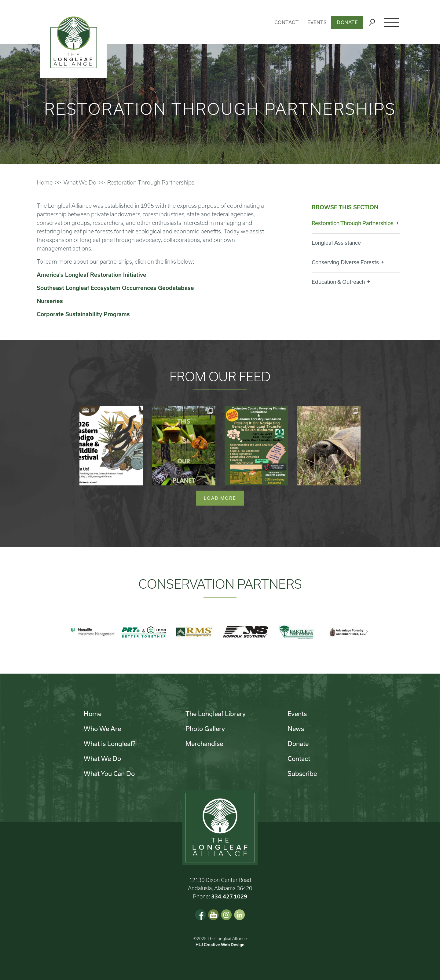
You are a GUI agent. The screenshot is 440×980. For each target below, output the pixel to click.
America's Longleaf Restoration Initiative (92, 275)
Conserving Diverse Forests (345, 262)
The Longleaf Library (216, 714)
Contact (287, 22)
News (296, 729)
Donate (347, 22)
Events (317, 22)
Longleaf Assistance (336, 243)
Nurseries (50, 301)
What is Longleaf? (110, 744)
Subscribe (302, 773)
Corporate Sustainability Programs (83, 314)
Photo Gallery (205, 729)
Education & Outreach (338, 282)
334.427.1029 (229, 896)
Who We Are (102, 729)
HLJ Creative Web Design (220, 945)
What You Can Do (109, 773)
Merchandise (204, 744)
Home (45, 182)
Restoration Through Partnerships (353, 223)
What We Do (80, 182)
